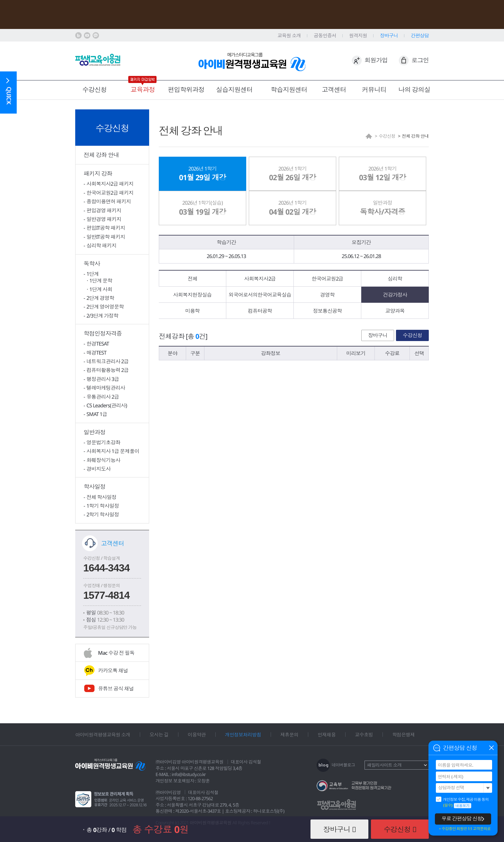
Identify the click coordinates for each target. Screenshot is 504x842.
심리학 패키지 (101, 245)
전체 (193, 279)
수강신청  (400, 829)
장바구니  (340, 829)
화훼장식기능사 (103, 460)
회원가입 (376, 60)
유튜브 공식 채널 (116, 689)
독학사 (92, 264)
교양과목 (395, 311)
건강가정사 (395, 295)
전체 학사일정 (101, 497)
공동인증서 (325, 35)
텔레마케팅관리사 (106, 388)
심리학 (395, 279)
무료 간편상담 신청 (462, 819)
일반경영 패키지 (104, 219)
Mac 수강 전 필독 (116, 653)
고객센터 (334, 90)
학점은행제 (403, 735)
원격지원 (358, 35)
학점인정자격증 (103, 333)
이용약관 (197, 735)
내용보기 (463, 805)
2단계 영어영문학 (105, 307)
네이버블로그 (343, 765)
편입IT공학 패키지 (106, 228)
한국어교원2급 (328, 279)
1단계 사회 (101, 289)
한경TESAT (98, 344)
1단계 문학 (101, 281)
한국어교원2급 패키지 (110, 193)
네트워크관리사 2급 (108, 361)
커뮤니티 (374, 90)
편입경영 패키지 (104, 210)
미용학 (192, 311)
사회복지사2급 (260, 279)
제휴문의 (289, 735)
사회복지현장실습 (193, 295)
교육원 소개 (289, 35)
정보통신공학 (328, 311)
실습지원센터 (234, 90)
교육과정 (143, 90)
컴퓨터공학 (260, 311)
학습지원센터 (289, 90)
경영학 (327, 295)
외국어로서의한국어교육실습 (260, 295)
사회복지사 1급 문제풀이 (113, 451)
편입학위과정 (186, 90)
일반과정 (94, 432)
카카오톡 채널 (113, 671)
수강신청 (94, 90)
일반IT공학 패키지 (106, 237)
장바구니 (378, 335)
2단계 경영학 (100, 298)
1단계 (93, 274)
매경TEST (96, 353)
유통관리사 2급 (103, 397)
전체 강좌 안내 (101, 155)
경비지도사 (99, 469)
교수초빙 (364, 735)
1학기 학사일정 (103, 506)
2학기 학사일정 (103, 514)
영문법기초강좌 (103, 442)
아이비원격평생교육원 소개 (103, 735)
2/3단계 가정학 (102, 316)
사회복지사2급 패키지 (110, 184)
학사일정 (94, 486)
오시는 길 (159, 735)
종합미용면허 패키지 (109, 201)
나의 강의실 (414, 90)
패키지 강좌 (98, 173)
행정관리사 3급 (103, 379)
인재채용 (327, 735)
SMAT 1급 (97, 414)
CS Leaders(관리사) (107, 405)
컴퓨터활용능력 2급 (108, 370)
